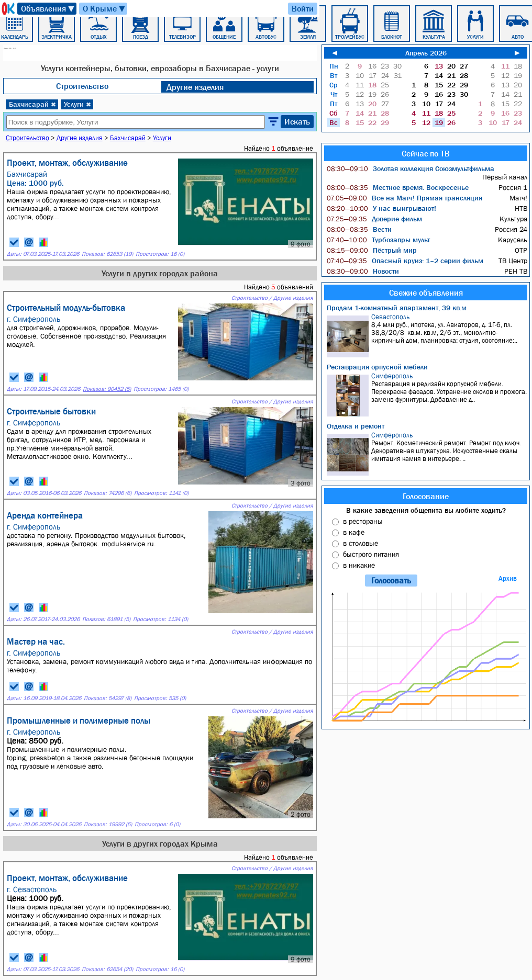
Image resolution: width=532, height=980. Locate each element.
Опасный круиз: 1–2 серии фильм (405, 261)
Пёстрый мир (372, 250)
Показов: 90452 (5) (107, 389)
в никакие (359, 565)
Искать (297, 121)
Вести (359, 229)
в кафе (354, 532)
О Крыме (104, 9)
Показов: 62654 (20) (107, 969)
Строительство (82, 86)
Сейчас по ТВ (426, 153)
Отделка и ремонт (356, 426)
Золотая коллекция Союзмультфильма (411, 168)
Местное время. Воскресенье (398, 187)
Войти (303, 8)
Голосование (426, 496)
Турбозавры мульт (378, 240)
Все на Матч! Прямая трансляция (404, 198)
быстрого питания (371, 554)
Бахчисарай (32, 104)
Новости (363, 271)
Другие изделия (195, 87)
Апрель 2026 (426, 53)
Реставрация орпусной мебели (377, 367)
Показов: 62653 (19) (107, 254)
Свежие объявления (426, 292)
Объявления (48, 9)
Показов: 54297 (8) (108, 698)
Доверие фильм (374, 219)
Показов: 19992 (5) (108, 824)
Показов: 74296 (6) (108, 493)
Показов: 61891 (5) (106, 619)
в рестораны (363, 521)
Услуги (77, 104)
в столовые (361, 543)
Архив (508, 578)
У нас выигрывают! (381, 208)
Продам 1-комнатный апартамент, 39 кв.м (397, 308)
